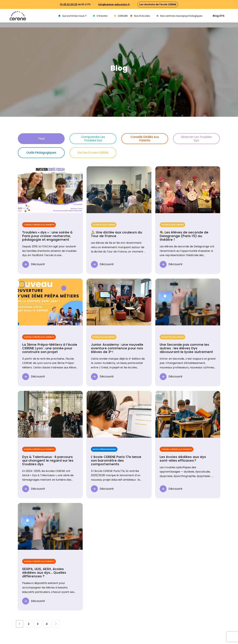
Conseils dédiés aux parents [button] (145, 139)
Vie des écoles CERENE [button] (93, 153)
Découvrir (34, 264)
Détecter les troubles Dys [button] (196, 139)
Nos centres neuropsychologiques (181, 16)
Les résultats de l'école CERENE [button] (158, 4)
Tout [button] (41, 139)
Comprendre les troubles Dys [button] (93, 139)
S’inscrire (102, 16)
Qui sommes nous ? (74, 16)
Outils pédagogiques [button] (41, 153)
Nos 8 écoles (142, 16)
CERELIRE (123, 16)
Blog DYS (219, 16)
